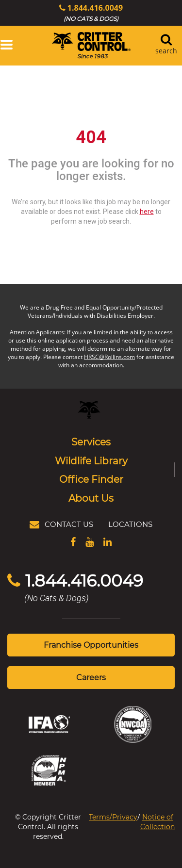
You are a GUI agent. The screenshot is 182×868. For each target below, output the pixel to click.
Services (91, 442)
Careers (91, 677)
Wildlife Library (91, 460)
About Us (91, 498)
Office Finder (91, 479)
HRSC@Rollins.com (109, 357)
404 (91, 137)
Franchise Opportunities (91, 645)
